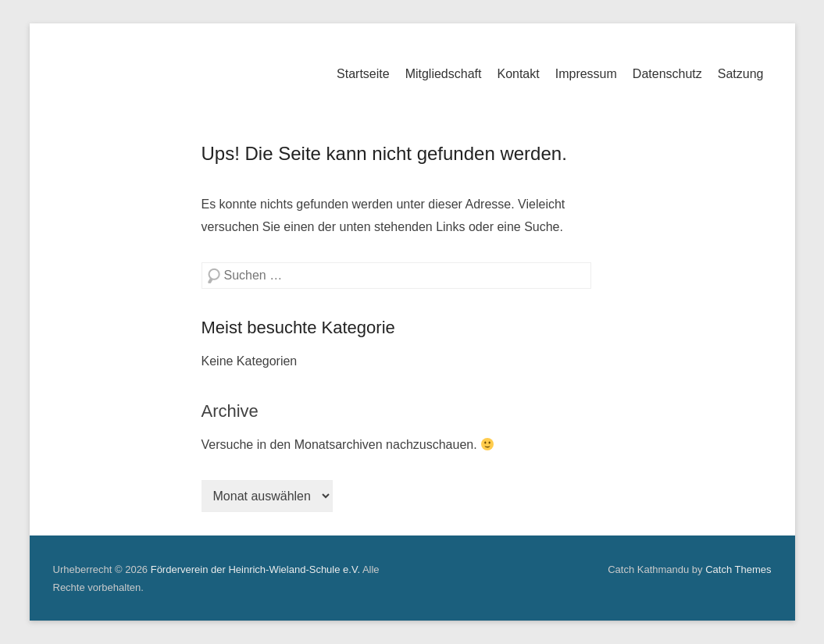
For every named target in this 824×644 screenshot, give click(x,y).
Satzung (741, 74)
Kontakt (518, 74)
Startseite (363, 74)
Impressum (586, 74)
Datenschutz (667, 74)
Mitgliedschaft (444, 74)
